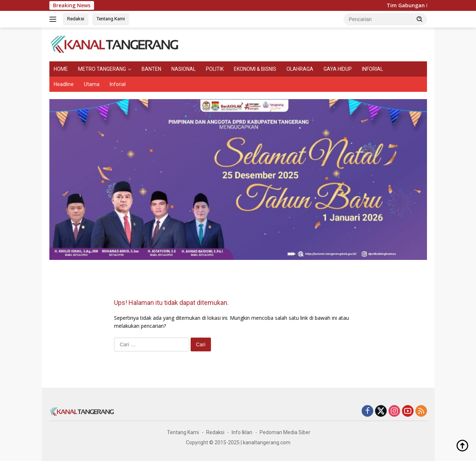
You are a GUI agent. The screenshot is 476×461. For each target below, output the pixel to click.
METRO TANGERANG (102, 69)
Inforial (118, 84)
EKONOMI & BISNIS (255, 69)
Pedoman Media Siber (285, 432)
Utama (92, 84)
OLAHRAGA (300, 69)
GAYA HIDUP (338, 69)
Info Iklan (242, 432)
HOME (61, 69)
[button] (420, 19)
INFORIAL (373, 69)
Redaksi (76, 19)
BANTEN (151, 69)
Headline (64, 84)
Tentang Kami (111, 19)
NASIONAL (184, 69)
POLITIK (215, 69)
